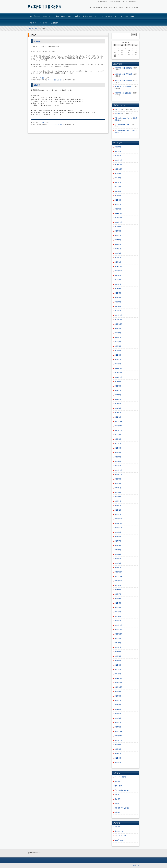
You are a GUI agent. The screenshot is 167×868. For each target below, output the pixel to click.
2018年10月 (119, 475)
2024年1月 (118, 262)
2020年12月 (119, 421)
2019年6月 (118, 448)
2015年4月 (118, 661)
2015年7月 (118, 647)
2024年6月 (118, 240)
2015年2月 (118, 669)
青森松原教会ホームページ (45, 7)
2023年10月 (119, 271)
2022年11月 (119, 320)
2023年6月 (118, 289)
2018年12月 (119, 470)
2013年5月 (118, 762)
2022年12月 (119, 315)
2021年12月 (119, 368)
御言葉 (117, 795)
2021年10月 (119, 377)
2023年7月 (118, 284)
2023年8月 (118, 280)
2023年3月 (118, 302)
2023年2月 (118, 306)
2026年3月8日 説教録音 (124, 87)
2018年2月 (118, 510)
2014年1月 (118, 727)
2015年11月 (119, 630)
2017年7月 (118, 541)
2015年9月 (118, 638)
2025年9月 (118, 174)
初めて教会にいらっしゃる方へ (68, 16)
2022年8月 (118, 333)
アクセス (33, 23)
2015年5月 (118, 656)
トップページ (35, 16)
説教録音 (54, 23)
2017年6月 (118, 545)
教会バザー (38, 41)
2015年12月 (119, 625)
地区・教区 (118, 786)
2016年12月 (119, 572)
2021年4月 (118, 404)
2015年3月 (118, 665)
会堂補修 (118, 781)
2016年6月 (118, 599)
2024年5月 (118, 244)
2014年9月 (118, 692)
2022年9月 (118, 328)
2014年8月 (118, 696)
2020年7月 (118, 444)
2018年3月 (118, 506)
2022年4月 (118, 351)
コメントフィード (120, 836)
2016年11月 (119, 576)
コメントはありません (55, 80)
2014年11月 (119, 683)
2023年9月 (118, 275)
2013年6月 (118, 758)
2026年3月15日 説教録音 (123, 80)
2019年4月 (118, 453)
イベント (119, 16)
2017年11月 (119, 523)
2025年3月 (118, 200)
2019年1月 (118, 466)
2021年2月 (118, 413)
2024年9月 (118, 227)
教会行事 (118, 799)
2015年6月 (118, 652)
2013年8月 (118, 749)
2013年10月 (119, 740)
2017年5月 (118, 550)
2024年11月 (119, 218)
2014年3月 (118, 718)
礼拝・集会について (91, 16)
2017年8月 (118, 537)
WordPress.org (119, 840)
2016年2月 (118, 616)
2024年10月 (119, 222)
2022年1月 (118, 364)
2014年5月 (118, 709)
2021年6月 (118, 395)
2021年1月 (118, 417)
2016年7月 (118, 594)
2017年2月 (118, 563)
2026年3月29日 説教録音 (123, 68)
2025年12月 (119, 160)
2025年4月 (118, 196)
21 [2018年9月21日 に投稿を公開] (133, 52)
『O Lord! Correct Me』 (122, 118)
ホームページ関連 (120, 777)
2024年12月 (119, 213)
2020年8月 (118, 439)
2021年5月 (118, 399)
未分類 (42, 78)
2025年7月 (118, 182)
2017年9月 (118, 532)
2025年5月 (118, 191)
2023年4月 (118, 298)
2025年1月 (118, 209)
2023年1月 (118, 311)
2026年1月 (118, 156)
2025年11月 (119, 165)
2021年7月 (118, 390)
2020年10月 (119, 430)
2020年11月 (119, 426)
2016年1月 (118, 621)
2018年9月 (118, 479)
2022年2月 (118, 360)
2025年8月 (118, 178)
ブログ (33, 35)
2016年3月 (118, 612)
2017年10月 (119, 528)
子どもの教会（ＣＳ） (122, 790)
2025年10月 (119, 169)
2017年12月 (119, 519)
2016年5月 (118, 603)
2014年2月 (118, 723)
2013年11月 (119, 736)
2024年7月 (118, 235)
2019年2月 (118, 461)
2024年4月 (118, 249)
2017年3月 (118, 559)
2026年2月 (118, 151)
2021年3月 (118, 408)
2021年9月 (118, 382)
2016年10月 (119, 581)
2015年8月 (118, 643)
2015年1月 (118, 674)
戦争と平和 (118, 109)
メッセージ (44, 23)
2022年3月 (118, 355)
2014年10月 (119, 687)
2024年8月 (118, 231)
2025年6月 (118, 187)
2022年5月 (118, 346)
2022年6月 (118, 342)
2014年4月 (118, 714)
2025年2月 (118, 205)
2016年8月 (118, 590)
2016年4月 (118, 608)
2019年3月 (118, 457)
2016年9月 (118, 585)
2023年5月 (118, 293)
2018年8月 (118, 483)
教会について (48, 16)
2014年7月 (118, 700)
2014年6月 (118, 705)
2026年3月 (118, 147)
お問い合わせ (130, 16)
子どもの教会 (107, 16)
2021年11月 (119, 373)
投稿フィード (119, 831)
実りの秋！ (38, 85)
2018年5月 (118, 497)
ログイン (118, 827)
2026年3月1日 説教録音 (124, 93)
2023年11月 (119, 267)
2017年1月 (118, 568)
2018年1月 (118, 514)
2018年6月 (118, 492)
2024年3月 (118, 253)
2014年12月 (119, 678)
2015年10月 (119, 634)
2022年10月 (119, 324)
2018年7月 (118, 488)
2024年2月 (118, 258)
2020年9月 (118, 435)
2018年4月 (118, 501)
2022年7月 (118, 337)
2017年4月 (118, 554)
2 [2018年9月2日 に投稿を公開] (115, 49)
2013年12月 (119, 731)
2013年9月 (118, 745)
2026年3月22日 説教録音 (123, 74)
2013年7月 (118, 754)
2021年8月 (118, 386)
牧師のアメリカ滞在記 (122, 808)
